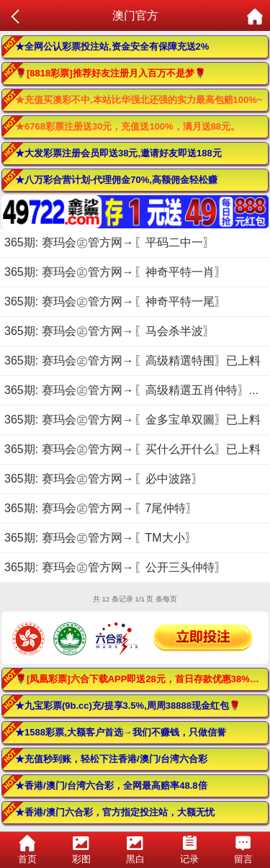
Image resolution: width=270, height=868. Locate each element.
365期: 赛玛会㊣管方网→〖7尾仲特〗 (101, 508)
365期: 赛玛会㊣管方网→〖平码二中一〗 (109, 242)
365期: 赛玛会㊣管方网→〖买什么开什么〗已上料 (132, 449)
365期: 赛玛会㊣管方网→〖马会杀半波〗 (109, 331)
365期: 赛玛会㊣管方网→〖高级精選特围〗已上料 (132, 361)
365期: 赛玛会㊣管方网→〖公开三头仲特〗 (115, 567)
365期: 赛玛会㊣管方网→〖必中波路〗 (104, 479)
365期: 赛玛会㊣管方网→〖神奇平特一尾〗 (115, 301)
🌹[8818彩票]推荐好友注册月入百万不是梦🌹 (111, 73)
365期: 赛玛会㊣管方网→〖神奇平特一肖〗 (115, 272)
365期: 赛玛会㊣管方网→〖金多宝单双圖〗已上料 (132, 420)
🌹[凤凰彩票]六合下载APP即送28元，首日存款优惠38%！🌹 (142, 679)
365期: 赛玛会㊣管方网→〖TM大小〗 (100, 538)
